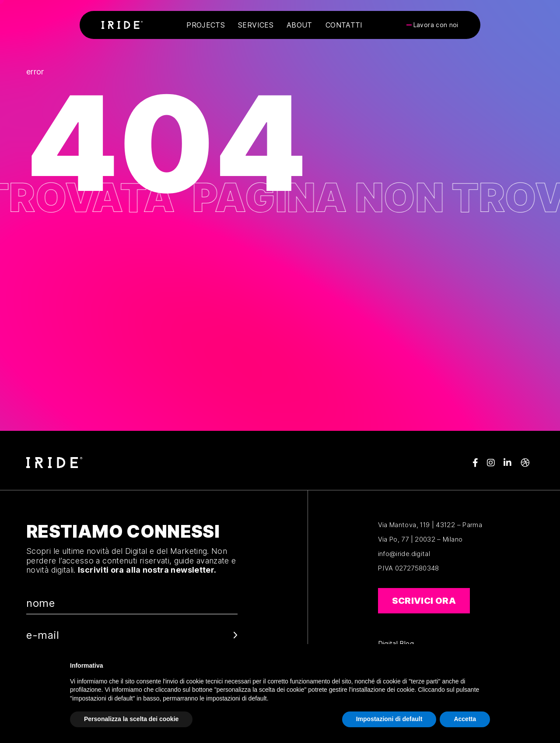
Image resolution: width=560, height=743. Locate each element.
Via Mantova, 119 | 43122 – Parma (430, 525)
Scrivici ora (424, 601)
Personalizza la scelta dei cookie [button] (131, 719)
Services (256, 25)
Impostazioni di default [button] (389, 719)
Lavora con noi (436, 25)
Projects (206, 25)
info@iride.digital (404, 554)
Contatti (344, 25)
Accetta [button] (465, 719)
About (299, 25)
